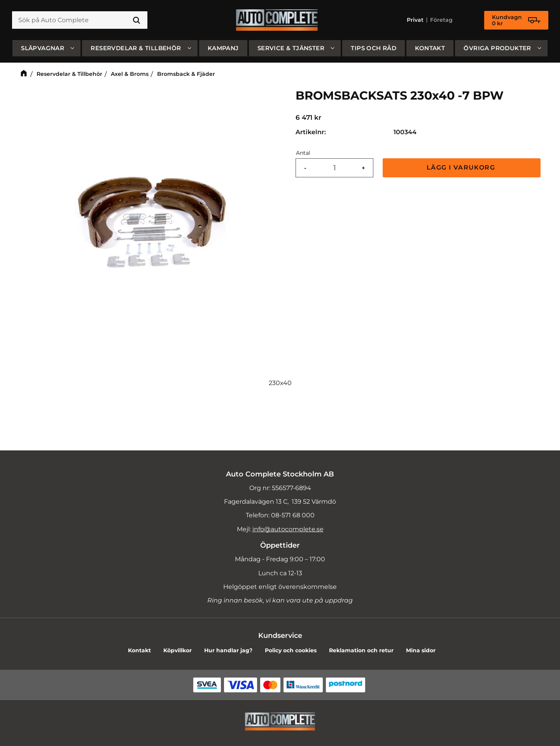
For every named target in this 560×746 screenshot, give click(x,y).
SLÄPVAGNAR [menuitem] (43, 48)
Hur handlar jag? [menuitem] (228, 650)
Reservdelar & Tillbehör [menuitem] (136, 48)
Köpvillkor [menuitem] (178, 650)
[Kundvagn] (516, 20)
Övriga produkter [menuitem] (497, 48)
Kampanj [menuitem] (223, 48)
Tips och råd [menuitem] (374, 48)
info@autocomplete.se (288, 529)
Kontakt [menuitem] (430, 48)
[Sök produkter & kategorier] (80, 20)
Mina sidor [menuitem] (421, 650)
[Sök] (136, 20)
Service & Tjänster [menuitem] (291, 48)
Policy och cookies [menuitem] (291, 650)
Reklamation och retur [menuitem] (361, 650)
